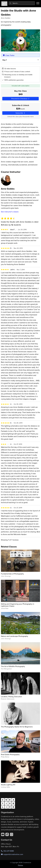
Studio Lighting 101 (8, 785)
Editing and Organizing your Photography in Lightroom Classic (18, 605)
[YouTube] (3, 834)
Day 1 (4, 60)
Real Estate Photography (10, 754)
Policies (20, 865)
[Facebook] (7, 834)
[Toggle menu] (38, 3)
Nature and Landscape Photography (15, 636)
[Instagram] (12, 834)
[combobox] (22, 3)
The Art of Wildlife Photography (13, 666)
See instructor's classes (10, 212)
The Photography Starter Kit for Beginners (17, 727)
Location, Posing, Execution (11, 697)
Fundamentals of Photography (12, 574)
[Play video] (21, 40)
